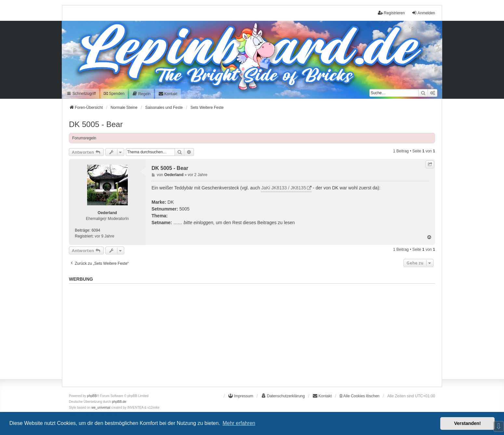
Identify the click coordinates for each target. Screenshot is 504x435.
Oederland (107, 213)
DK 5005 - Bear (96, 124)
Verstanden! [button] (468, 423)
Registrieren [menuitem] (391, 13)
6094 (96, 230)
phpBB (92, 396)
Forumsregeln (84, 138)
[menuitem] (141, 94)
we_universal (101, 408)
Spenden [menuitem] (114, 94)
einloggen (203, 223)
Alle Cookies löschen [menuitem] (359, 396)
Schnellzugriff (81, 94)
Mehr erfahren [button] (239, 423)
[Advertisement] (252, 332)
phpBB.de (119, 402)
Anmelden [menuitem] (423, 13)
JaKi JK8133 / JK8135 (284, 188)
